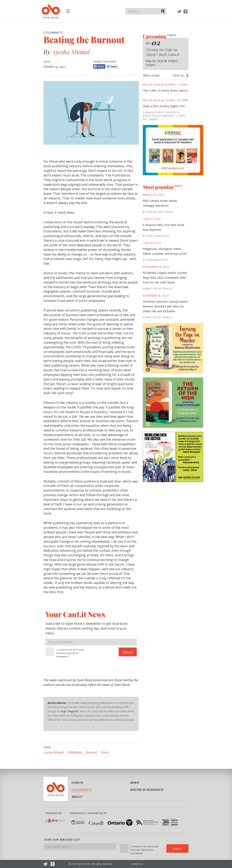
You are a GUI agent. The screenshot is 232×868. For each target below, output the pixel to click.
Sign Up (128, 652)
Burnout (91, 752)
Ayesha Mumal (71, 52)
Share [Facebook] (99, 66)
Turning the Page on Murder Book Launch (163, 52)
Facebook (185, 13)
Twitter (179, 13)
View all (179, 76)
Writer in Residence (147, 790)
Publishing (75, 752)
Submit (163, 11)
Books (105, 752)
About (77, 797)
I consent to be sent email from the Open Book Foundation (70, 653)
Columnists (82, 790)
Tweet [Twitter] (112, 66)
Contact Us (137, 864)
